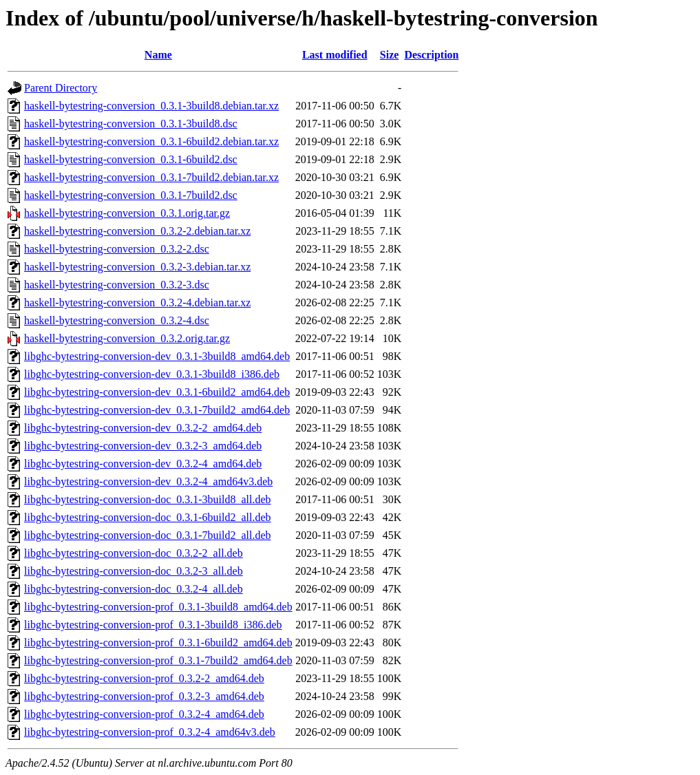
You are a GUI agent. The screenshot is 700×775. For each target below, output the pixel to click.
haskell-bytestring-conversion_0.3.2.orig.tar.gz (127, 338)
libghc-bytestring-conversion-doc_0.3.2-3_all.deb (134, 571)
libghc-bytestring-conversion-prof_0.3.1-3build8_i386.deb (153, 625)
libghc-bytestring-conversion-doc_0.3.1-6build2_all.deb (148, 517)
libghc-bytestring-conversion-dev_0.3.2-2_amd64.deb (143, 428)
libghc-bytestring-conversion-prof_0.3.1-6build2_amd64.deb (158, 643)
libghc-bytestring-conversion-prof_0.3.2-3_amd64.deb (144, 696)
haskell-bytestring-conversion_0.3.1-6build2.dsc (131, 159)
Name (158, 55)
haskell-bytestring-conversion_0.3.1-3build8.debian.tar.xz (151, 106)
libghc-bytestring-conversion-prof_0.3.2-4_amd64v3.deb (150, 732)
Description (431, 55)
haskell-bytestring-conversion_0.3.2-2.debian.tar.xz (137, 231)
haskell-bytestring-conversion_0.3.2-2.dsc (117, 249)
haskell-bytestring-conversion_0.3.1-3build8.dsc (131, 124)
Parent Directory (61, 88)
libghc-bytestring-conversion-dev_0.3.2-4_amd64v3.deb (148, 481)
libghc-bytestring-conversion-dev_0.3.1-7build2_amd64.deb (157, 410)
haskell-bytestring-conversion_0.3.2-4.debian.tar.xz (137, 302)
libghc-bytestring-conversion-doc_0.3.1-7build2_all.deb (148, 535)
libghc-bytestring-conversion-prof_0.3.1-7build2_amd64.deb (158, 660)
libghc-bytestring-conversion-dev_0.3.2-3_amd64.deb (143, 446)
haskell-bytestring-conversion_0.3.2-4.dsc (117, 320)
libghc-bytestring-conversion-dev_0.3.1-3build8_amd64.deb (157, 356)
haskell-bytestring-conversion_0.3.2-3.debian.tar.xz (137, 267)
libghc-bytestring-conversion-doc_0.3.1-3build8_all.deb (148, 499)
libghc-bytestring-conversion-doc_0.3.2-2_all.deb (134, 553)
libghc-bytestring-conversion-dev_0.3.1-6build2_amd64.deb (157, 392)
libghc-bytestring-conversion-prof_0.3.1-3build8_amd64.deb (158, 607)
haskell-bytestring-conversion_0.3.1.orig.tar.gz (127, 213)
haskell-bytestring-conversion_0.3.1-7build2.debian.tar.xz (151, 177)
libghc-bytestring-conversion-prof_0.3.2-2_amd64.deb (144, 678)
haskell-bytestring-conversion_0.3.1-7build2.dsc (131, 195)
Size (390, 55)
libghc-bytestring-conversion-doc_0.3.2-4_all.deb (134, 589)
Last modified (335, 55)
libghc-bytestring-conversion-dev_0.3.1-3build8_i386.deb (152, 374)
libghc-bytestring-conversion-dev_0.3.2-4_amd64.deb (143, 464)
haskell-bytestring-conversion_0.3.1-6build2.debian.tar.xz (151, 141)
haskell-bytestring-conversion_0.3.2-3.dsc (117, 285)
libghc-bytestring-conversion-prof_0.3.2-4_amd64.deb (144, 714)
